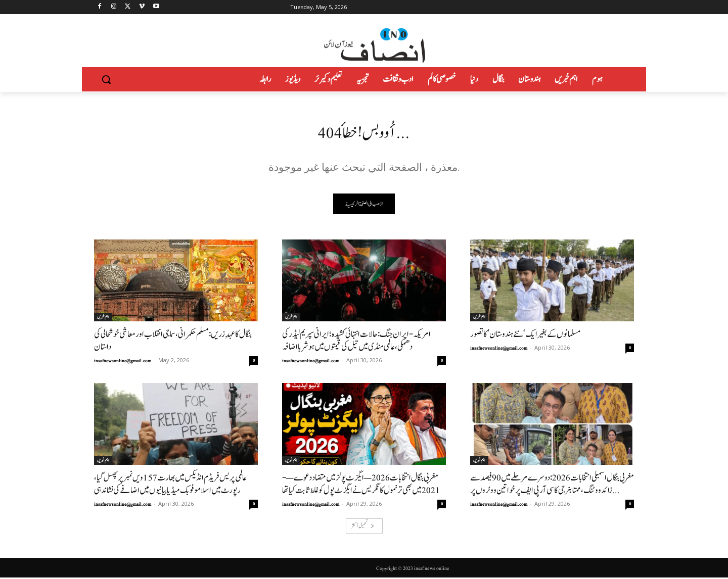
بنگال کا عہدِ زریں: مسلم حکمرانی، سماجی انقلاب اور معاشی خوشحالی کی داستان (173, 342)
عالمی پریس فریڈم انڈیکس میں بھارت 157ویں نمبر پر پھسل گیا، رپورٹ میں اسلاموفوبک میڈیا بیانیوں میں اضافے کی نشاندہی (170, 486)
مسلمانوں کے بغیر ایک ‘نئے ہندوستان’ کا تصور (525, 336)
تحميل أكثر (363, 527)
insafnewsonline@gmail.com (123, 362)
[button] (106, 79)
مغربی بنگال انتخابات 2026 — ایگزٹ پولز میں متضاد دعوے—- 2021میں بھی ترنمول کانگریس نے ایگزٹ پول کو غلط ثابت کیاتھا (361, 486)
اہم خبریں (103, 318)
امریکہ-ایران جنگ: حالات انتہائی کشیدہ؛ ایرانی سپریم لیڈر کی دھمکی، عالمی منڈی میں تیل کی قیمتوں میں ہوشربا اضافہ (356, 342)
